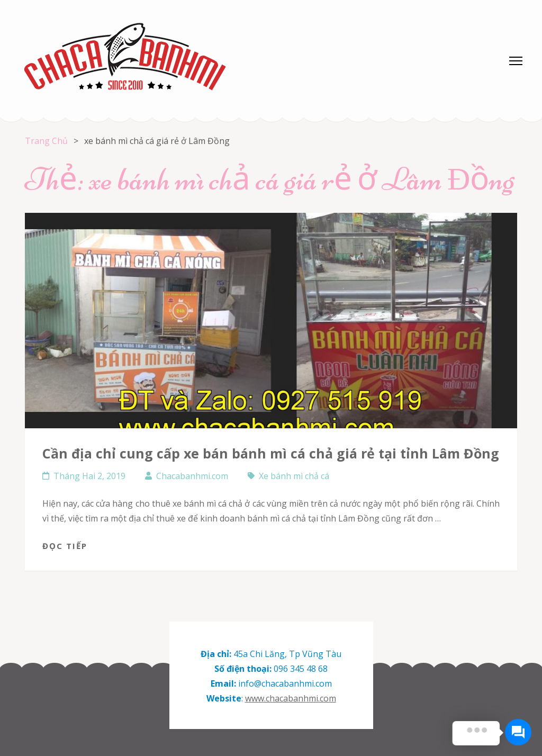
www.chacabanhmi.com (291, 698)
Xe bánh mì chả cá (294, 476)
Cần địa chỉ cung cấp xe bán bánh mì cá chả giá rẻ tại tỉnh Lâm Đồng (271, 453)
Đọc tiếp (65, 546)
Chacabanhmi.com (192, 476)
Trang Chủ (46, 141)
